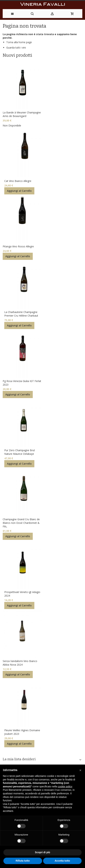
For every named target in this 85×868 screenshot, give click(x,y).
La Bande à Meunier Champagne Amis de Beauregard (22, 114)
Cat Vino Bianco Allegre (18, 181)
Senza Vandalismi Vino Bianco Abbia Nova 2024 (20, 663)
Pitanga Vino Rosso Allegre (18, 246)
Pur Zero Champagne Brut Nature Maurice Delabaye (20, 452)
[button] (80, 770)
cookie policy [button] (65, 786)
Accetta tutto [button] (62, 861)
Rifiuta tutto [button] (23, 861)
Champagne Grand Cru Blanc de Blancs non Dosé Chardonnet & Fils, (21, 523)
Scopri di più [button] (42, 852)
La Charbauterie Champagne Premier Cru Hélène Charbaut (21, 314)
